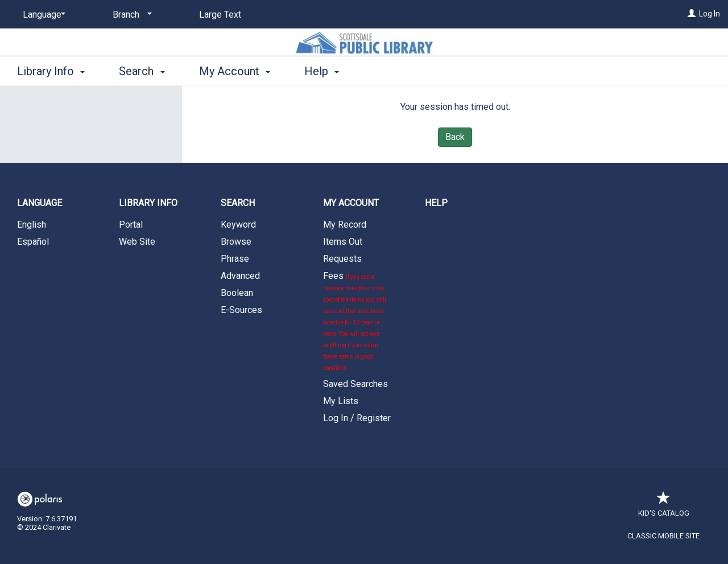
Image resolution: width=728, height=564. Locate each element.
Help (436, 203)
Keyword (238, 225)
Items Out (343, 242)
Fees (355, 321)
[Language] (42, 15)
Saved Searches (355, 384)
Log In (710, 14)
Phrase (235, 259)
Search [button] (142, 71)
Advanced (240, 276)
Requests (342, 259)
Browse (236, 242)
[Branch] (130, 15)
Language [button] (40, 203)
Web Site (137, 242)
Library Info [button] (51, 71)
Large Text (220, 15)
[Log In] (692, 14)
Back (455, 137)
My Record (345, 225)
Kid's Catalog (664, 507)
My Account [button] (235, 71)
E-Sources (241, 310)
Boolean (237, 293)
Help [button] (322, 71)
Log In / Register (357, 418)
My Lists (341, 401)
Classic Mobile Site (663, 536)
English (32, 225)
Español (33, 242)
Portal (131, 225)
